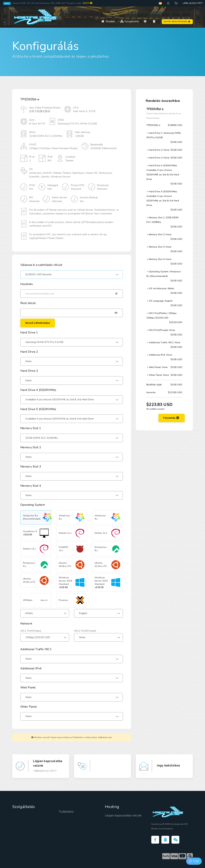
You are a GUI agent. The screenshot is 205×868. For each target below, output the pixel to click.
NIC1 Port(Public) (31, 631)
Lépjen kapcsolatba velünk (123, 815)
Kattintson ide (105, 737)
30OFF (87, 3)
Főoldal (108, 20)
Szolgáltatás (130, 20)
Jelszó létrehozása (38, 323)
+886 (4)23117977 (192, 3)
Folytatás (171, 477)
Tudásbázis (66, 812)
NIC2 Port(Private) (85, 631)
